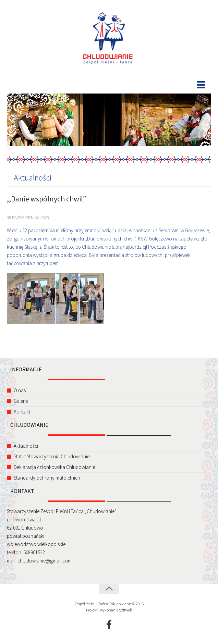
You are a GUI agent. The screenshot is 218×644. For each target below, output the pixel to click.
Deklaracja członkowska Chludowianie (54, 467)
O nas (20, 390)
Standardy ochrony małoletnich (47, 478)
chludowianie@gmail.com (45, 561)
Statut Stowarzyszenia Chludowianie (52, 456)
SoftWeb (125, 610)
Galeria (21, 401)
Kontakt (22, 412)
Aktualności (33, 178)
